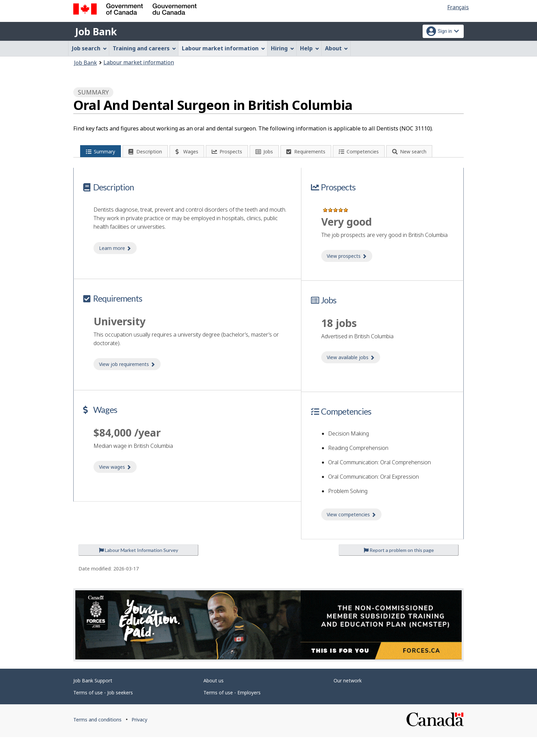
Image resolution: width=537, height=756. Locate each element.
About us (214, 699)
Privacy (139, 738)
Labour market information (139, 62)
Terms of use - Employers (232, 711)
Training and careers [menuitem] (144, 48)
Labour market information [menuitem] (223, 48)
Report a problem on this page (399, 569)
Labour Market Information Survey (139, 569)
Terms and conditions (97, 738)
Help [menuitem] (310, 48)
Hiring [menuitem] (283, 48)
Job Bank (96, 32)
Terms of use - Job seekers (103, 711)
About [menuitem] (337, 48)
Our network (348, 699)
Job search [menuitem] (89, 48)
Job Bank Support (93, 699)
